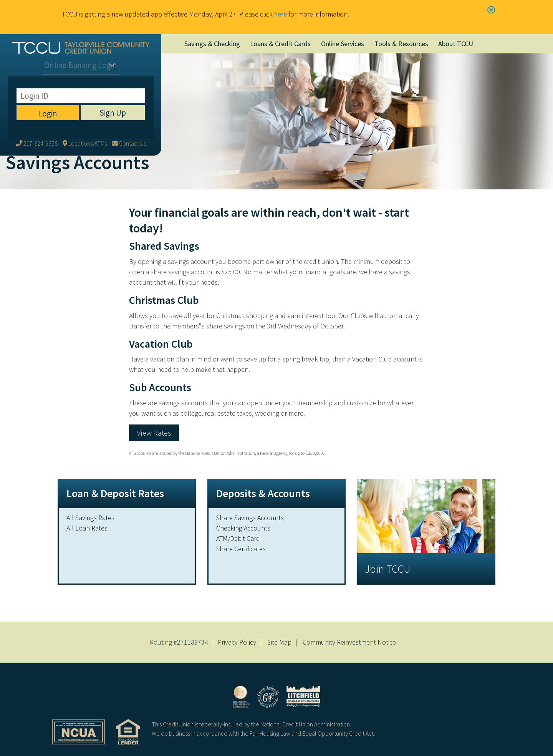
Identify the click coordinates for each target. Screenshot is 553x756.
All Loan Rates (87, 528)
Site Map (279, 642)
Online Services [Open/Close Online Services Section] (343, 44)
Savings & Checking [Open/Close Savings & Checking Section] (212, 44)
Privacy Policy (237, 642)
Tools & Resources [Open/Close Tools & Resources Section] (401, 44)
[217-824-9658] (37, 87)
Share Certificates (241, 549)
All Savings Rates (90, 518)
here (281, 14)
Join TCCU (388, 569)
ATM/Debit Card (238, 538)
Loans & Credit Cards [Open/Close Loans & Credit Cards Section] (280, 44)
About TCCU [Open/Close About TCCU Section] (456, 44)
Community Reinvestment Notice (349, 642)
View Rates (154, 433)
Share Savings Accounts (250, 518)
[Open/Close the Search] (492, 44)
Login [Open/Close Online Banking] (81, 68)
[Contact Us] (129, 87)
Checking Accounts (243, 528)
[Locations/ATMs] (85, 87)
